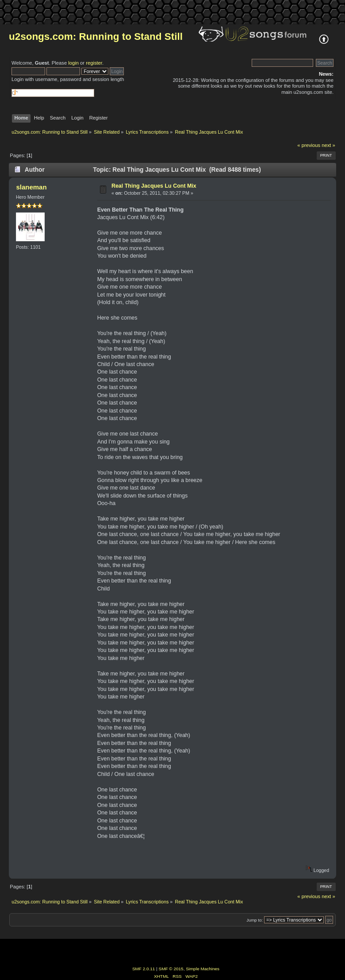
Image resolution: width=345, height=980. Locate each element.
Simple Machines (203, 969)
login (73, 63)
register (94, 63)
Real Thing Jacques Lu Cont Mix (154, 186)
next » (328, 145)
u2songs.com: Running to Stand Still (96, 37)
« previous (309, 145)
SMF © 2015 (171, 969)
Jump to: (255, 920)
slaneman (31, 187)
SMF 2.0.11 (144, 969)
